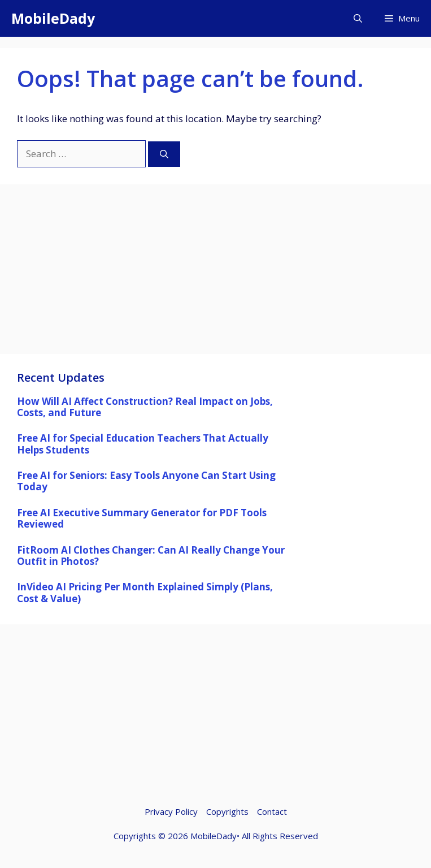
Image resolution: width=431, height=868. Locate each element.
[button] (358, 18)
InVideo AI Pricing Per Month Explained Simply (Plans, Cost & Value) (145, 592)
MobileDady (53, 18)
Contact (272, 811)
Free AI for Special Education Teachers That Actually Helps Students (143, 444)
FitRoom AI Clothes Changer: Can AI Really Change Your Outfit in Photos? (151, 556)
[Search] (164, 154)
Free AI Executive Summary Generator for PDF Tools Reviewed (142, 518)
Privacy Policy (171, 811)
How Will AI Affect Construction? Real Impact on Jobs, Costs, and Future (145, 407)
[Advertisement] (215, 275)
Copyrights (227, 811)
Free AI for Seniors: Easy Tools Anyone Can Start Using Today (146, 481)
